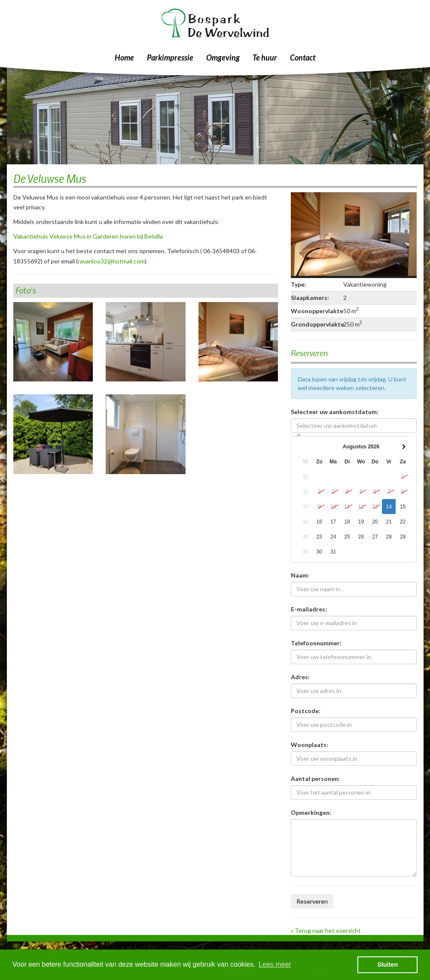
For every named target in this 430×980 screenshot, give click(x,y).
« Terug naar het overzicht (326, 930)
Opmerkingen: (311, 812)
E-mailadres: (309, 609)
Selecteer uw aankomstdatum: (335, 412)
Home (124, 57)
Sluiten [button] (387, 965)
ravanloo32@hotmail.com (111, 261)
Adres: (300, 677)
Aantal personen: (315, 779)
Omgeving (223, 57)
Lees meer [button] (275, 964)
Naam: (300, 575)
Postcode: (306, 711)
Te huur (265, 57)
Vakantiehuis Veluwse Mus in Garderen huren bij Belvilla (88, 236)
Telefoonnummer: (316, 643)
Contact (303, 57)
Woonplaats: (310, 745)
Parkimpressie (170, 57)
